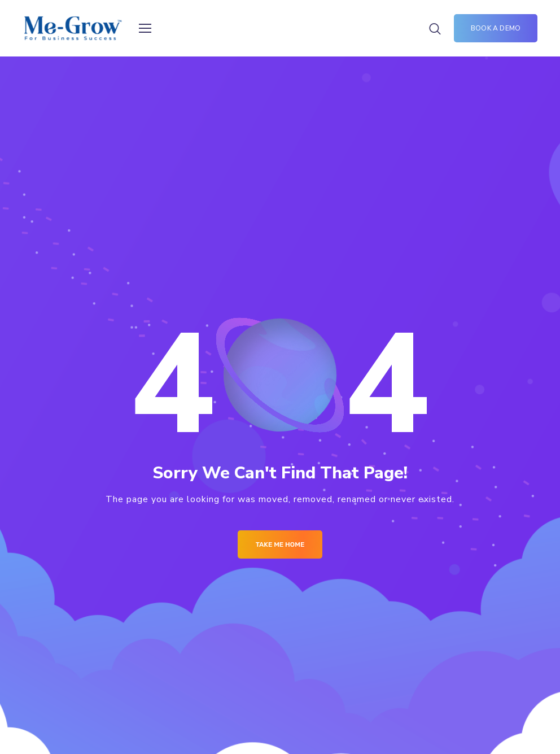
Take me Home (280, 544)
